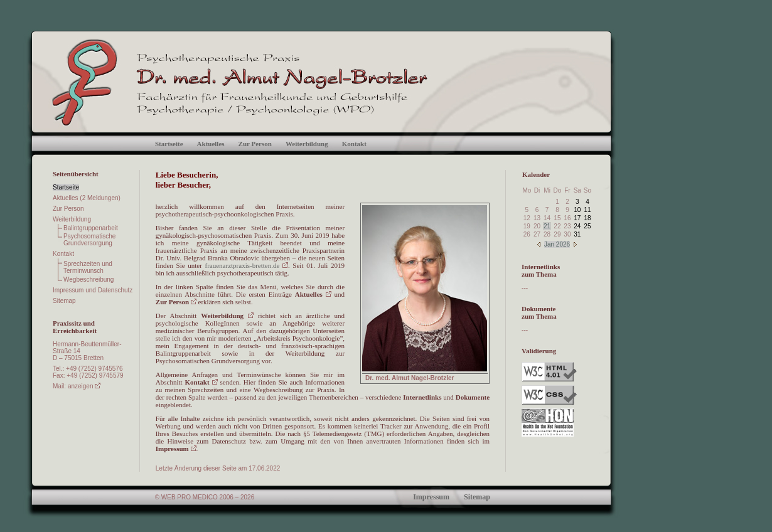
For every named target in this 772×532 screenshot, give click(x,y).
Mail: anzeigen (77, 386)
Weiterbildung (307, 144)
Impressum (176, 449)
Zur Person (255, 144)
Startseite (169, 144)
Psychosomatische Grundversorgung (89, 240)
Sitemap (64, 301)
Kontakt (354, 144)
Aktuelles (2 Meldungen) (87, 198)
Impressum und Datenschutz (93, 290)
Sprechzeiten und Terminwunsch (88, 267)
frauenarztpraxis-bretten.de (247, 265)
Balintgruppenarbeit (91, 228)
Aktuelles (211, 144)
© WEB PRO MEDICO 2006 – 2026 (205, 497)
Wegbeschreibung (88, 279)
